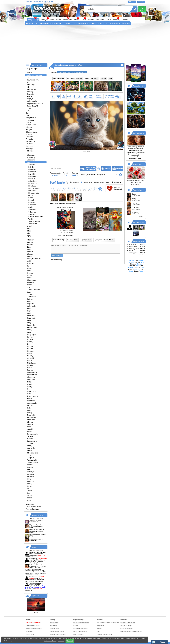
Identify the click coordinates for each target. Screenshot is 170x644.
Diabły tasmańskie (34, 259)
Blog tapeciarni (78, 634)
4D (28, 82)
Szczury (30, 443)
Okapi (29, 384)
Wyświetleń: (101, 183)
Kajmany (30, 299)
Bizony (30, 247)
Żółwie (30, 491)
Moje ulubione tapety (57, 631)
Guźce (30, 275)
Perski (31, 198)
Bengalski (32, 169)
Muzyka (29, 130)
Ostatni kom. (138, 164)
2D (28, 78)
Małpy (29, 353)
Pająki (30, 398)
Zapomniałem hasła (33, 625)
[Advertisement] (85, 45)
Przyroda (29, 139)
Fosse (30, 268)
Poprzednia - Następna (75, 78)
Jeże (29, 292)
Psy (29, 229)
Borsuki (30, 252)
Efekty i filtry (32, 89)
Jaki (29, 287)
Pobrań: (116, 183)
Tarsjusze (31, 458)
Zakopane (133, 264)
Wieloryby (31, 474)
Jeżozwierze (32, 297)
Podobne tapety (59, 78)
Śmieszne (30, 144)
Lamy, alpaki (32, 335)
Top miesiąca (138, 190)
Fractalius (31, 94)
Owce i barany (33, 396)
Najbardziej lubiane (80, 23)
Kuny (29, 332)
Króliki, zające (32, 327)
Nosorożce (31, 380)
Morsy (30, 361)
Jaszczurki (31, 160)
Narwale (30, 370)
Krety (29, 323)
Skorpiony (31, 420)
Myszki (30, 368)
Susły (29, 427)
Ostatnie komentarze (80, 628)
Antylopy (30, 242)
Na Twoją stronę (73, 240)
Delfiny (30, 256)
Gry (27, 113)
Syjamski (32, 214)
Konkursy (116, 20)
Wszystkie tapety (32, 69)
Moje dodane (56, 23)
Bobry (29, 249)
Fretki (29, 271)
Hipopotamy (32, 280)
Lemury (30, 337)
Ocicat (31, 195)
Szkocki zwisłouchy (36, 217)
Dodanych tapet (139, 241)
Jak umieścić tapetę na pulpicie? (108, 622)
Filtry (110, 78)
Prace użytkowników (34, 507)
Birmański (32, 172)
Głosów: (75, 183)
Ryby (29, 236)
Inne (28, 115)
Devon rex (32, 179)
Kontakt (99, 628)
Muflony (30, 365)
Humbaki (31, 282)
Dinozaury (31, 155)
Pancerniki (31, 401)
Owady (30, 226)
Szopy (30, 446)
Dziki (29, 261)
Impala (30, 285)
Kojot (29, 311)
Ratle (29, 410)
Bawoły (30, 245)
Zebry (29, 488)
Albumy (77, 20)
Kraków (137, 269)
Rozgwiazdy (32, 417)
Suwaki (30, 429)
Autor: (66, 235)
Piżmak (30, 406)
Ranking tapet (54, 628)
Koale (29, 309)
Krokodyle (31, 325)
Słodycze (132, 266)
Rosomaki (31, 415)
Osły (29, 394)
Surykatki (31, 424)
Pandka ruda (32, 403)
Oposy (30, 387)
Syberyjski (32, 212)
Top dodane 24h (139, 86)
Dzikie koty (31, 158)
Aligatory (30, 240)
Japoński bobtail (34, 188)
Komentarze (67, 20)
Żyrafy (30, 495)
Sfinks (31, 207)
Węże (29, 469)
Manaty (30, 349)
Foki (29, 266)
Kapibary (31, 304)
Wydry (30, 484)
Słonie (30, 451)
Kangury (30, 301)
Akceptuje (70, 641)
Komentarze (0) (59, 240)
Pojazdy (29, 134)
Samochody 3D (33, 106)
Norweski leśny (34, 193)
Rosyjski (32, 202)
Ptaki (29, 231)
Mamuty (30, 346)
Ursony (30, 465)
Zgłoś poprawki (86, 240)
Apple (141, 271)
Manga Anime (31, 125)
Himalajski (32, 186)
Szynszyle (31, 448)
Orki (29, 389)
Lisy (29, 344)
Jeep (137, 266)
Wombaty (31, 481)
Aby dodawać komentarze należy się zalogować (86, 250)
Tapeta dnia (36, 596)
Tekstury (30, 108)
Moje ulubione (44, 23)
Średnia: (86, 183)
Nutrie (29, 382)
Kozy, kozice (32, 318)
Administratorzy (139, 222)
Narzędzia (103, 23)
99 (85, 18)
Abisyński (32, 165)
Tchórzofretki (32, 460)
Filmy (142, 262)
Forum (84, 20)
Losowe (103, 78)
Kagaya (30, 99)
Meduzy (30, 356)
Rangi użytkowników (80, 631)
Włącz (163, 642)
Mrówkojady (32, 363)
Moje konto (100, 20)
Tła (28, 111)
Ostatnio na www (37, 515)
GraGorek (66, 219)
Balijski (31, 167)
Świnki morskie (33, 434)
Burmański (32, 176)
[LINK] (42, 554)
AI (28, 87)
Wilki (29, 479)
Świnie (30, 432)
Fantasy (30, 92)
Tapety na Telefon (48, 20)
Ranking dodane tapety (57, 634)
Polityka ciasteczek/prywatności (131, 631)
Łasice (30, 498)
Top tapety (67, 23)
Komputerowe (31, 118)
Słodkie (30, 151)
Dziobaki (30, 264)
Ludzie (29, 122)
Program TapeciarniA (128, 622)
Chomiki (30, 254)
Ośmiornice (31, 391)
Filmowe (29, 73)
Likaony (30, 342)
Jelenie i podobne (34, 290)
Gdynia (137, 262)
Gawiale (30, 273)
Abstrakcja (31, 85)
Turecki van (33, 224)
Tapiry (29, 455)
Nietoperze (31, 377)
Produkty (29, 137)
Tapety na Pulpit (33, 20)
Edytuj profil (30, 634)
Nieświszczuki (32, 375)
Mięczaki (30, 358)
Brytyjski (32, 174)
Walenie (30, 467)
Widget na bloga (126, 625)
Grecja (131, 271)
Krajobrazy (30, 120)
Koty (29, 162)
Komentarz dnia (139, 133)
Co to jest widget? (126, 628)
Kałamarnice (32, 306)
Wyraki (30, 486)
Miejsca (29, 127)
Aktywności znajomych (34, 628)
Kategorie (121, 148)
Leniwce (30, 339)
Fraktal (30, 96)
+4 (109, 188)
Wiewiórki (31, 477)
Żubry (29, 493)
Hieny (29, 278)
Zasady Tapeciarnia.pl (104, 634)
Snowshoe (32, 210)
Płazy (29, 233)
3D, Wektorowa (33, 80)
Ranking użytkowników (81, 622)
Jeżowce (30, 294)
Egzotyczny (33, 184)
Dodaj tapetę (125, 23)
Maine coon (33, 191)
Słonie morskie (33, 453)
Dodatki (125, 20)
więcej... (142, 217)
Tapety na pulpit (31, 23)
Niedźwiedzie (32, 372)
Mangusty (31, 351)
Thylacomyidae (33, 462)
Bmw (142, 269)
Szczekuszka (32, 441)
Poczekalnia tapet (33, 509)
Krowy (30, 330)
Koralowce (31, 316)
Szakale (30, 439)
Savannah (32, 205)
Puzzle (108, 20)
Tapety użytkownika (91, 78)
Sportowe (30, 146)
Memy (58, 20)
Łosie (29, 500)
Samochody (30, 141)
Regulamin (100, 625)
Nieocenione (114, 23)
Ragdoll (31, 200)
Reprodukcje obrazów (35, 104)
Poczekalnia (93, 23)
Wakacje (131, 260)
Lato (136, 260)
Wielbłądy (31, 472)
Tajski (31, 219)
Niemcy (136, 271)
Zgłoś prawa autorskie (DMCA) (104, 240)
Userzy (91, 20)
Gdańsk (131, 268)
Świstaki (30, 436)
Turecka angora (34, 221)
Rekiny (30, 413)
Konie (29, 313)
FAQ (98, 631)
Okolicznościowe (32, 132)
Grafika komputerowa (34, 75)
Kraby (29, 320)
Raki (29, 408)
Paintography (32, 101)
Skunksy (30, 422)
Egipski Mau (33, 181)
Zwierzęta (30, 149)
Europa (139, 264)
